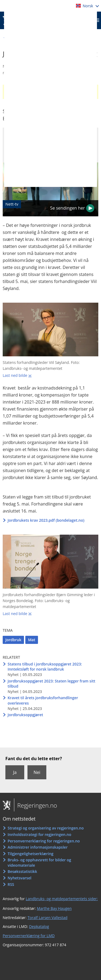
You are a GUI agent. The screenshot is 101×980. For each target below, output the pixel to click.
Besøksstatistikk (22, 871)
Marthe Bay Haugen (54, 908)
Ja (15, 772)
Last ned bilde (15, 375)
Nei (37, 772)
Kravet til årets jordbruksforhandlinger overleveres (43, 700)
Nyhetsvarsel (19, 878)
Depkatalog (39, 926)
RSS (11, 884)
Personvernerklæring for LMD (29, 936)
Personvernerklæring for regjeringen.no (44, 841)
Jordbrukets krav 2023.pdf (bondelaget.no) (46, 520)
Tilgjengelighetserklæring (30, 854)
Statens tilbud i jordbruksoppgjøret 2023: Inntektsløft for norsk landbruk (45, 667)
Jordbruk (13, 640)
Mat (32, 640)
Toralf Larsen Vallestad (47, 918)
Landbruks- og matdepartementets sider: (62, 899)
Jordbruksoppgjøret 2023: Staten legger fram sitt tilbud (51, 684)
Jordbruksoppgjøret (25, 715)
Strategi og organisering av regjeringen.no (46, 828)
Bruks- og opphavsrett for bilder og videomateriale (39, 863)
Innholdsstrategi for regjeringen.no (39, 834)
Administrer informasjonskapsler (38, 847)
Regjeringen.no (36, 805)
